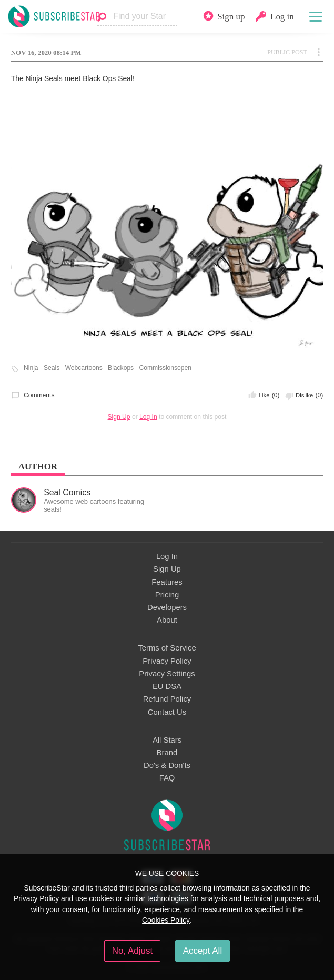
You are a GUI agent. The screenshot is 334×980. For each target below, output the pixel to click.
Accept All (203, 951)
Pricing (167, 595)
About (167, 620)
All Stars (167, 740)
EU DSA (167, 686)
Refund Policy (167, 699)
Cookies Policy (166, 920)
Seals (52, 368)
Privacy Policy (167, 661)
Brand (167, 753)
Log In (148, 417)
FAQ (167, 778)
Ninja (31, 368)
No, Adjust (132, 951)
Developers (167, 607)
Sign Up (119, 417)
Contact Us (167, 712)
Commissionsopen (165, 368)
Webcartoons (84, 368)
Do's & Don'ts (167, 765)
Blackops (121, 368)
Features (167, 582)
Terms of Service (167, 648)
